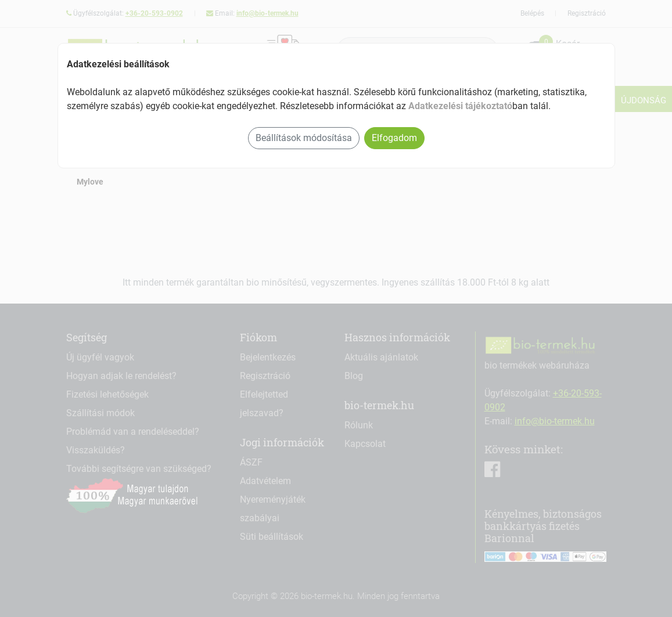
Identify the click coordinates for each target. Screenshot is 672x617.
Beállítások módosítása (304, 138)
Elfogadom (394, 138)
